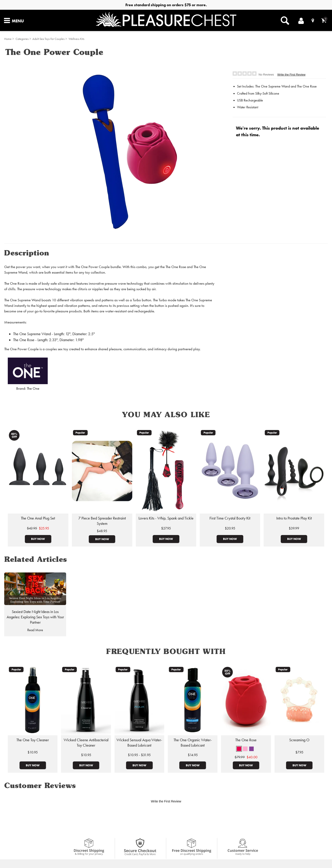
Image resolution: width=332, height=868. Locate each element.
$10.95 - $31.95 (139, 755)
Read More (35, 630)
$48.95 (102, 531)
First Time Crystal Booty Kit (230, 518)
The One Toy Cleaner (33, 740)
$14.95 (193, 755)
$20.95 (230, 528)
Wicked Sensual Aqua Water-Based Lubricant (139, 743)
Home (8, 39)
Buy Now (38, 539)
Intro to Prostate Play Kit (294, 518)
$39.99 (294, 528)
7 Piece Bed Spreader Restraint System (102, 521)
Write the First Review (291, 75)
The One (33, 388)
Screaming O (299, 740)
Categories (22, 39)
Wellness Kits (76, 39)
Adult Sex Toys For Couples (48, 39)
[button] (239, 749)
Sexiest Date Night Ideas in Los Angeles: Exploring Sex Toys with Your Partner (35, 617)
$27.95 (166, 528)
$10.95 (33, 752)
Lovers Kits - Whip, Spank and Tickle (166, 518)
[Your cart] (324, 20)
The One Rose (246, 740)
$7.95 (299, 752)
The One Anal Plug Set (38, 518)
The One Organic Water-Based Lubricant (193, 743)
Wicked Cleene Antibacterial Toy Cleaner (86, 743)
